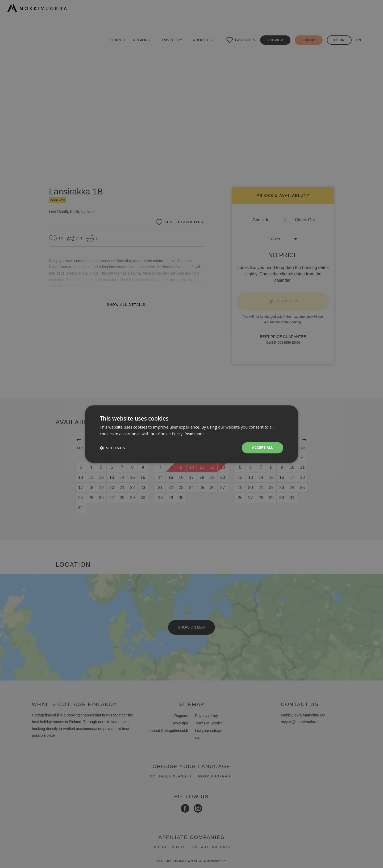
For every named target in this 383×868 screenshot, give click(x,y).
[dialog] (191, 434)
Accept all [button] (262, 448)
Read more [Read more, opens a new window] (195, 433)
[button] (112, 448)
